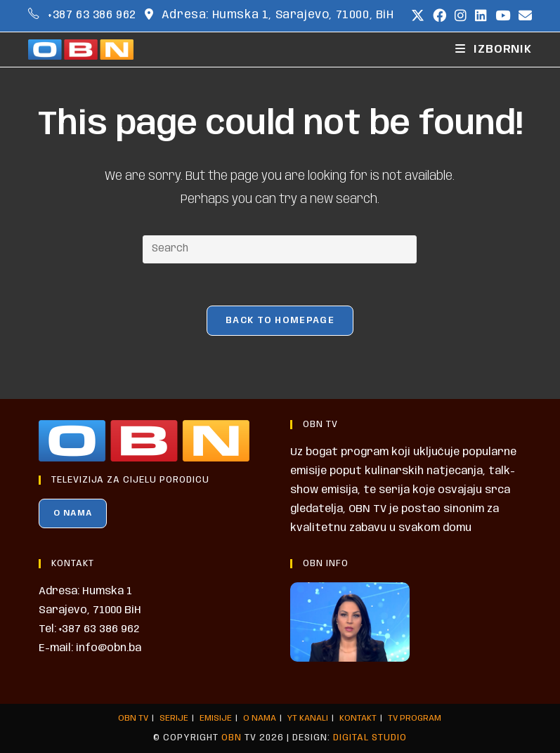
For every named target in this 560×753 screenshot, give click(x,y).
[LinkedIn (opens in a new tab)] (481, 16)
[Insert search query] (280, 249)
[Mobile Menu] (494, 50)
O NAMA (73, 513)
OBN (232, 738)
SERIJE (174, 718)
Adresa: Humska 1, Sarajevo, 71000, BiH (278, 15)
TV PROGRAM (415, 718)
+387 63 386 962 (92, 15)
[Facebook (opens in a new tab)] (439, 16)
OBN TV (133, 718)
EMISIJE (216, 718)
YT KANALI (308, 718)
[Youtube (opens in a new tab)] (503, 16)
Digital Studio (370, 738)
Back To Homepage (280, 321)
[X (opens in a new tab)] (418, 16)
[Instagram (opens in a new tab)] (461, 16)
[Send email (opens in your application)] (523, 16)
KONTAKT (358, 718)
